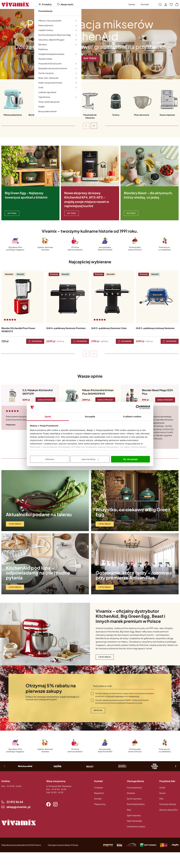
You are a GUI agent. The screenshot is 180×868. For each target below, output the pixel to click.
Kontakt (145, 4)
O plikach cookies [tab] (132, 417)
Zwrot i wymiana (134, 799)
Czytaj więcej (15, 524)
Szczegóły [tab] (90, 417)
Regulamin (99, 793)
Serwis (132, 4)
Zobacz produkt (46, 400)
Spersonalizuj (90, 459)
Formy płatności (134, 787)
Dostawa (131, 793)
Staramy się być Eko (169, 810)
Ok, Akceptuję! (130, 459)
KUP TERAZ (12, 213)
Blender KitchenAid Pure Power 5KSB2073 (18, 330)
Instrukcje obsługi (168, 804)
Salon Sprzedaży (134, 821)
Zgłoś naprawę (134, 815)
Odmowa (50, 459)
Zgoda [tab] (48, 417)
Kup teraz (131, 213)
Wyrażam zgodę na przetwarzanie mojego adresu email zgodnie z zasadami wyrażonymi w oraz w (125, 695)
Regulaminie (134, 696)
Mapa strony (100, 804)
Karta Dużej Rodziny (136, 804)
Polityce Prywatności (115, 696)
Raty (129, 810)
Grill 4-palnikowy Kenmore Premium (66, 328)
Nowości (103, 4)
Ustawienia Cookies (136, 826)
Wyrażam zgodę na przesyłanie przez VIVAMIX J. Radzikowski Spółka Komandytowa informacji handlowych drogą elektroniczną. (122, 702)
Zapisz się (98, 710)
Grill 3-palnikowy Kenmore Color (109, 328)
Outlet (120, 4)
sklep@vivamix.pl (18, 807)
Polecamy (87, 4)
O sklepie (99, 787)
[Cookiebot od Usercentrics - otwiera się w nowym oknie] (138, 407)
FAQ (161, 799)
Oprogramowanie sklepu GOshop (63, 845)
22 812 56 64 (15, 802)
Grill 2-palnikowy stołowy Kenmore (155, 328)
